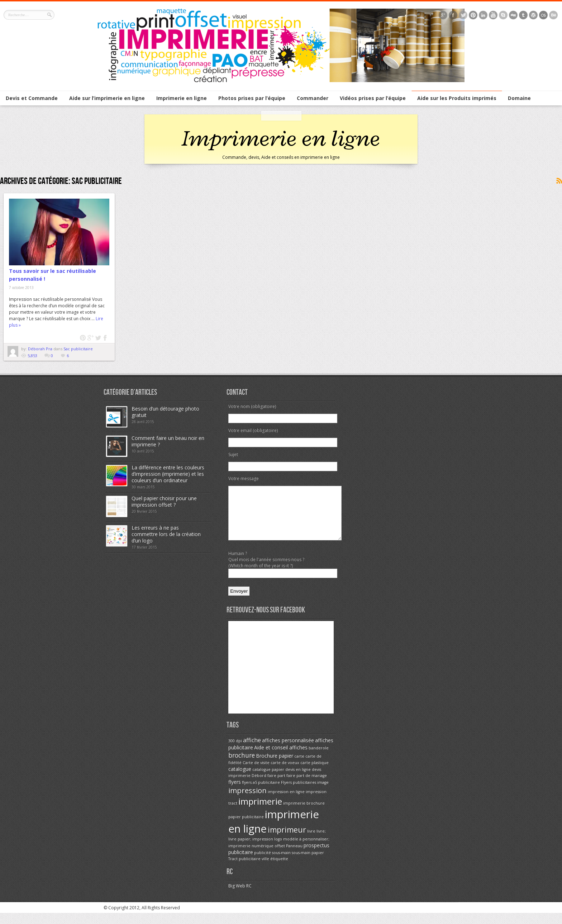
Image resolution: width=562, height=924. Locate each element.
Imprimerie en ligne (182, 98)
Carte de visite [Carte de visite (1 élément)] (256, 773)
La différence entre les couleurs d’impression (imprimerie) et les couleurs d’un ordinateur (168, 474)
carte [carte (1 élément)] (299, 767)
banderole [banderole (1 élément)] (319, 759)
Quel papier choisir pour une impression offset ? (164, 501)
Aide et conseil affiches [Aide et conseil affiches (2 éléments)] (281, 758)
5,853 (32, 356)
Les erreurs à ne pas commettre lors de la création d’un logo (166, 534)
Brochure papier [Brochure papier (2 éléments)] (275, 766)
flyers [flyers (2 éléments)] (235, 793)
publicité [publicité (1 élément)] (263, 863)
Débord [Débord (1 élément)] (259, 786)
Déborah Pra (41, 349)
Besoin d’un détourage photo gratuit (165, 412)
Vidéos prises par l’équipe (373, 98)
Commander (313, 98)
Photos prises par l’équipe (252, 98)
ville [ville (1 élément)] (265, 869)
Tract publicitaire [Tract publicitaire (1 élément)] (244, 869)
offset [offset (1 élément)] (280, 857)
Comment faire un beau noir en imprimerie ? (168, 441)
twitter (98, 338)
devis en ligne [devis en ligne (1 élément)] (298, 780)
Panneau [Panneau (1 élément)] (294, 857)
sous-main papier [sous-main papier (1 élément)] (308, 863)
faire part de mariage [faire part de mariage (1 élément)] (307, 786)
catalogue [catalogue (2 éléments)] (240, 780)
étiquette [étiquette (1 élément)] (279, 869)
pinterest (83, 338)
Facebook (106, 338)
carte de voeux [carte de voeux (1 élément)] (285, 773)
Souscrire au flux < (559, 181)
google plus (91, 338)
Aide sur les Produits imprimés (457, 98)
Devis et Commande (32, 98)
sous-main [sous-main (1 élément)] (281, 863)
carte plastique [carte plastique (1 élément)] (315, 773)
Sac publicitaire (78, 349)
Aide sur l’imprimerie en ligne (107, 98)
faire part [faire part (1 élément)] (276, 786)
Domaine (519, 98)
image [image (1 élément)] (323, 793)
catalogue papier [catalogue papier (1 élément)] (268, 780)
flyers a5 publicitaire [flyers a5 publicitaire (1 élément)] (261, 793)
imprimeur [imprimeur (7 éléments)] (287, 840)
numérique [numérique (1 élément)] (263, 857)
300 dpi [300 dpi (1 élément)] (235, 752)
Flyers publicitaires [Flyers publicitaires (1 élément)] (299, 793)
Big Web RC (240, 897)
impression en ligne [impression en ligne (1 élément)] (286, 802)
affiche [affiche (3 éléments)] (252, 751)
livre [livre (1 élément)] (311, 842)
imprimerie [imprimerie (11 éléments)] (260, 812)
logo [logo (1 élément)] (278, 850)
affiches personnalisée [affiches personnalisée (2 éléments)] (288, 751)
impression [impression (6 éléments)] (247, 801)
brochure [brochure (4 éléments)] (242, 766)
